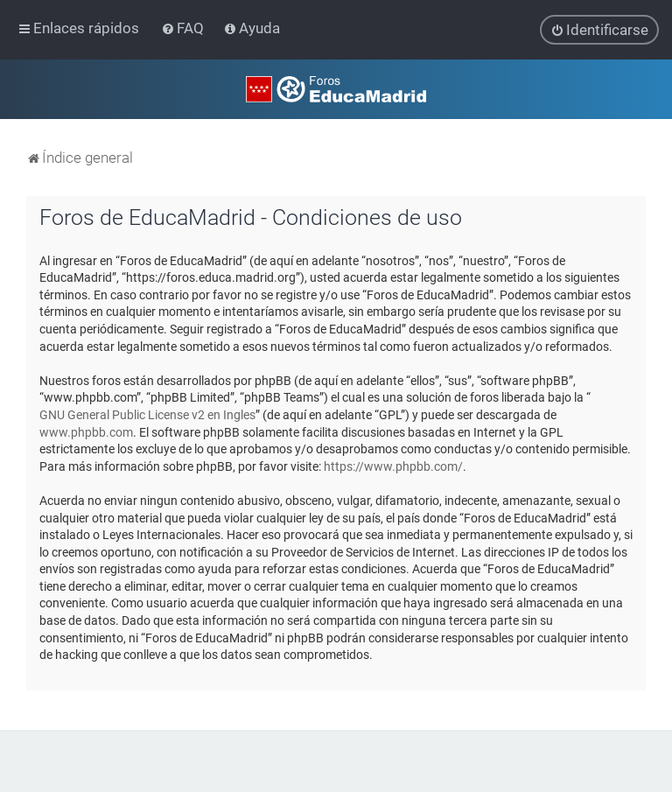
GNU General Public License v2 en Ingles (147, 415)
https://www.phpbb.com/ (393, 466)
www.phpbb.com (86, 431)
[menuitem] (184, 28)
